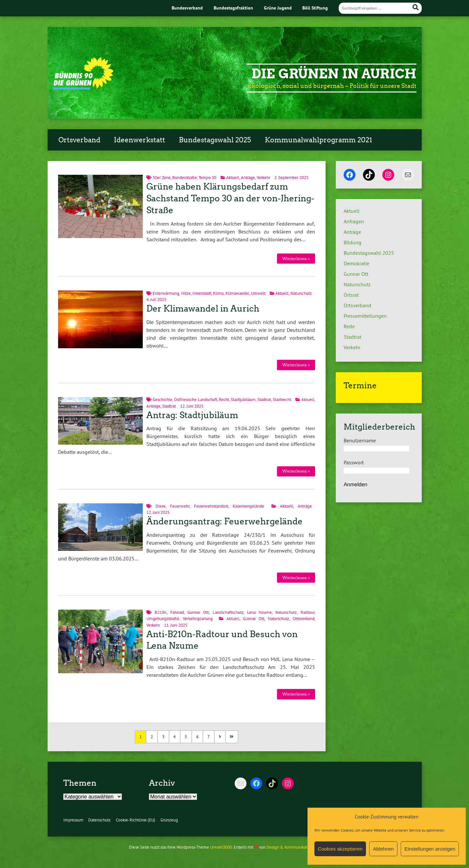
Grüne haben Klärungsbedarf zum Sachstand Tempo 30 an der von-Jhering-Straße (230, 198)
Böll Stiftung (315, 8)
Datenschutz (99, 820)
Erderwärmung (166, 293)
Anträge (248, 178)
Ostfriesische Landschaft (195, 400)
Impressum (73, 820)
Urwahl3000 (221, 847)
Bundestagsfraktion (233, 8)
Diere (160, 506)
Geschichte (162, 400)
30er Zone (162, 178)
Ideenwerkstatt (139, 140)
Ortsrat (351, 295)
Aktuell (233, 178)
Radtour (308, 612)
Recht (224, 400)
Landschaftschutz (228, 612)
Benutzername (360, 440)
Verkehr (263, 178)
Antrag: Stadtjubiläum (192, 415)
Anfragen (354, 221)
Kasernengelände (248, 506)
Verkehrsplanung (198, 619)
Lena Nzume (259, 612)
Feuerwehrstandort (211, 506)
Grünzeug (169, 820)
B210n (160, 612)
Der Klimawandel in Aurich (203, 309)
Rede (349, 326)
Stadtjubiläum (243, 400)
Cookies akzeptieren (340, 849)
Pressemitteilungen (365, 316)
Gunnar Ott (198, 612)
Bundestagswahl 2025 (215, 140)
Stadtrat (264, 400)
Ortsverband (79, 140)
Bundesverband (187, 8)
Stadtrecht (282, 400)
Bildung (352, 242)
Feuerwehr (180, 506)
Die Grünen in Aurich (334, 74)
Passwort (354, 462)
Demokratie (356, 263)
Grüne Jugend (278, 8)
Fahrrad (177, 612)
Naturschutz (301, 293)
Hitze (186, 293)
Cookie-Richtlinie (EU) (136, 820)
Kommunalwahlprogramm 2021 (319, 140)
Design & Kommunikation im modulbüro (303, 847)
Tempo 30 (207, 178)
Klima (218, 293)
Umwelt (258, 293)
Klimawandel (237, 293)
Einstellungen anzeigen (430, 849)
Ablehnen (383, 849)
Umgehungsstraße (163, 619)
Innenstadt (202, 293)
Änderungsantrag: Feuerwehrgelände (224, 521)
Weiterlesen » (296, 259)
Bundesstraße (185, 178)
